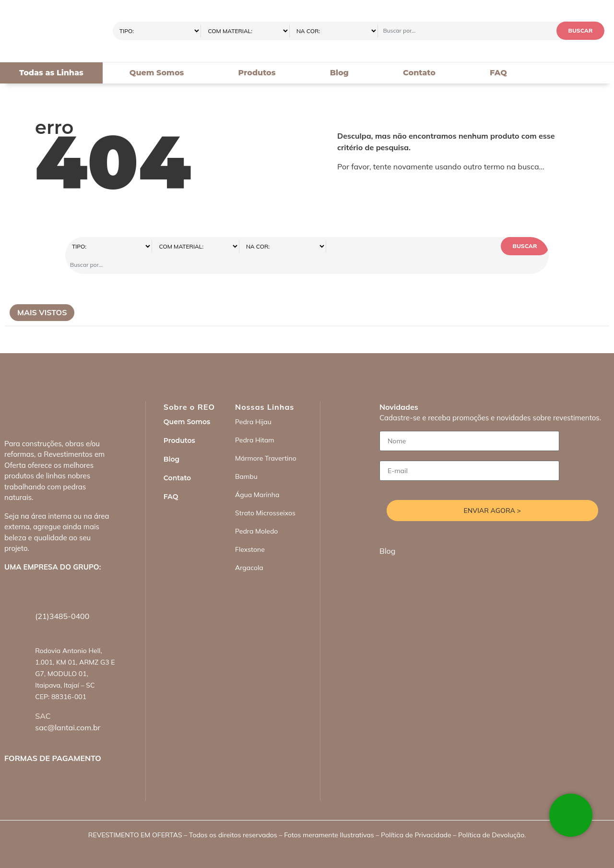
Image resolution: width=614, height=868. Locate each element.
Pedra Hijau (253, 404)
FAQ (498, 73)
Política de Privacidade (416, 817)
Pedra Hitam (255, 422)
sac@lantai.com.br (68, 709)
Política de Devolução (491, 817)
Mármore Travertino (266, 440)
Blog (339, 73)
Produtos (257, 73)
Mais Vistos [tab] (42, 294)
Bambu (246, 458)
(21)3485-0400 (62, 598)
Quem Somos (157, 73)
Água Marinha (257, 476)
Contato (419, 73)
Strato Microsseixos (265, 495)
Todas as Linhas (51, 73)
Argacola (249, 549)
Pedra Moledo (256, 513)
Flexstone (250, 531)
